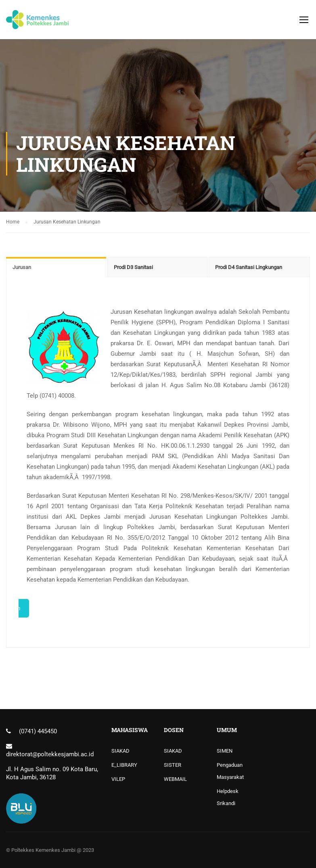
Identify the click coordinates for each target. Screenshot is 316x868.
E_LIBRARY (124, 765)
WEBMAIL (175, 779)
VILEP (118, 779)
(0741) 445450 (38, 731)
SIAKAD (120, 751)
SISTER (173, 765)
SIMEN (225, 751)
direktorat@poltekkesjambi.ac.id (50, 754)
